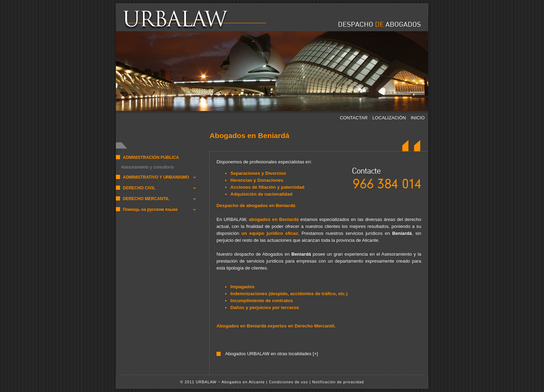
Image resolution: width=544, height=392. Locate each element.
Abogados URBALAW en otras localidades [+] (271, 354)
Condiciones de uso (288, 382)
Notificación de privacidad (338, 382)
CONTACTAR (355, 118)
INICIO (418, 118)
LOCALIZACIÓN (390, 118)
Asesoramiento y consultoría (147, 167)
